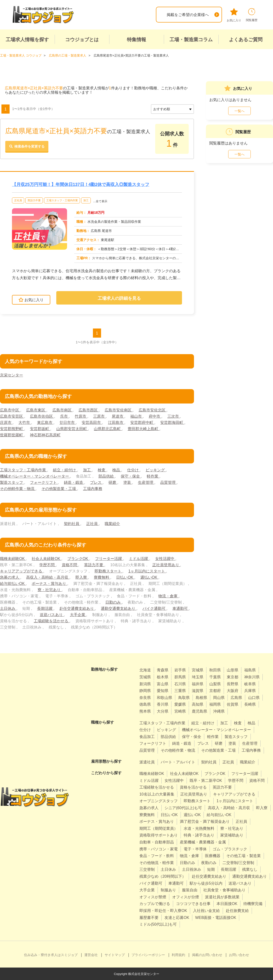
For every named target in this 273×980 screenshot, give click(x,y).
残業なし (250, 869)
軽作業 (153, 476)
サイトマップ (115, 955)
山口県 (254, 697)
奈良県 (145, 697)
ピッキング (156, 470)
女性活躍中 (165, 559)
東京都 (233, 677)
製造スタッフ (12, 482)
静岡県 (145, 691)
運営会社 (91, 955)
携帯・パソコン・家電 (159, 849)
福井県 (198, 684)
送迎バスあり (52, 615)
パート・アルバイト (178, 762)
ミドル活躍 (139, 559)
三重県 (180, 691)
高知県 (198, 704)
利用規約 (178, 955)
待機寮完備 (253, 904)
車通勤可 (181, 608)
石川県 (180, 684)
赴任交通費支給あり (77, 608)
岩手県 (180, 670)
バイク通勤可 (154, 608)
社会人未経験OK (46, 559)
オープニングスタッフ (159, 801)
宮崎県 (180, 711)
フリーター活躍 (109, 559)
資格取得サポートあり (159, 835)
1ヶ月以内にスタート (147, 571)
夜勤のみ (209, 862)
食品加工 (147, 736)
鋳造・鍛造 (74, 482)
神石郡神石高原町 (45, 435)
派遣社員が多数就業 (222, 897)
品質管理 (169, 482)
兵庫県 (250, 691)
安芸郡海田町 (172, 423)
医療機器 (213, 856)
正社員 (18, 200)
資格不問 (70, 565)
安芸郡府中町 (142, 423)
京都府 (215, 691)
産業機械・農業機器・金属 (203, 842)
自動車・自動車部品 (157, 842)
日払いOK (125, 577)
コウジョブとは (82, 40)
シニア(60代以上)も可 (183, 808)
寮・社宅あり (50, 590)
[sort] (172, 109)
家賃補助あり (232, 835)
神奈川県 (252, 677)
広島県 (236, 697)
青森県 (163, 670)
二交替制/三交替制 (238, 862)
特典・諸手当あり (199, 835)
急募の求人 (10, 577)
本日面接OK (227, 904)
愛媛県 (180, 704)
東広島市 (45, 423)
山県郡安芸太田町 (72, 429)
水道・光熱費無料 (199, 828)
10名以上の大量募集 (157, 794)
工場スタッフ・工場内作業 (62, 200)
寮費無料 (102, 577)
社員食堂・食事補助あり (224, 890)
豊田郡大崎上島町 (143, 429)
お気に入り (234, 15)
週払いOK (149, 577)
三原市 (99, 416)
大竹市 (25, 423)
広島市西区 (89, 410)
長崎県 (250, 704)
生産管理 (146, 482)
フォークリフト (44, 482)
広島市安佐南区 (119, 410)
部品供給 (107, 476)
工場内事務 (93, 489)
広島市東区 (36, 410)
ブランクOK (78, 559)
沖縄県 (219, 711)
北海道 (145, 670)
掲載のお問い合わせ (207, 955)
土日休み (8, 608)
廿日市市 (68, 423)
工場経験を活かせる (51, 621)
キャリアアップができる (22, 571)
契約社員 (72, 524)
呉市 (64, 416)
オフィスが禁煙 (153, 897)
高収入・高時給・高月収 (48, 577)
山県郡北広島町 (108, 429)
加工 (86, 200)
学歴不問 (47, 565)
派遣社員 (147, 762)
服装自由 (190, 890)
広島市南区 (63, 410)
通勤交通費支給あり (119, 608)
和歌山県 (165, 697)
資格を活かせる (193, 787)
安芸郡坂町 (40, 429)
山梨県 (215, 684)
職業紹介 (112, 524)
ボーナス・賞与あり (49, 584)
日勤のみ (114, 602)
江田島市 (116, 423)
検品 (117, 470)
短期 (211, 869)
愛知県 (163, 691)
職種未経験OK (13, 559)
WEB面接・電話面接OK (216, 917)
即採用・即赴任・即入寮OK (163, 911)
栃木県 (163, 677)
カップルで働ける (155, 904)
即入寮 (82, 577)
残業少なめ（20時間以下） (163, 876)
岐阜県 (250, 684)
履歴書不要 (149, 917)
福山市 (136, 416)
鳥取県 (184, 697)
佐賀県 (233, 704)
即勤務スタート (108, 571)
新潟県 (145, 684)
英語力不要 (34, 200)
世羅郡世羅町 (12, 435)
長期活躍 (45, 608)
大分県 (163, 711)
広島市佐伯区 (42, 416)
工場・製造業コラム (191, 40)
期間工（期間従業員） (159, 828)
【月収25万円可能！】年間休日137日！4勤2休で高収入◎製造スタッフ (81, 184)
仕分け (133, 470)
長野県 (233, 684)
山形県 (233, 670)
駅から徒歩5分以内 (206, 883)
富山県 (163, 684)
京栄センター (11, 375)
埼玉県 (198, 677)
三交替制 (147, 869)
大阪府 (233, 691)
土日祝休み (192, 869)
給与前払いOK (13, 584)
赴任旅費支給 (237, 911)
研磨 (113, 482)
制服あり (168, 890)
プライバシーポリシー (148, 955)
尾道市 (118, 416)
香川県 (163, 704)
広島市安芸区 (12, 416)
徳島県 (145, 704)
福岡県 (215, 704)
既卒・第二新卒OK (206, 780)
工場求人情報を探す (27, 40)
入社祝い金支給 (206, 911)
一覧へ (239, 111)
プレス (96, 482)
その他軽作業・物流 (18, 489)
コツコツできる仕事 (193, 904)
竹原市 (81, 416)
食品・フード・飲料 (157, 856)
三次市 (174, 416)
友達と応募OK (177, 917)
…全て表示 (100, 201)
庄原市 (6, 423)
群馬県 (180, 677)
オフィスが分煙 (186, 897)
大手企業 (78, 615)
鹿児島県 (199, 711)
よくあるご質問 (246, 40)
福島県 (250, 670)
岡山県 (219, 697)
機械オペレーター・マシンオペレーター (35, 476)
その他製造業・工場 (59, 489)
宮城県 (198, 670)
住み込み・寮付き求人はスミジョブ (51, 955)
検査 (102, 470)
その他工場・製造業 (244, 856)
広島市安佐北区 (153, 410)
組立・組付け (65, 470)
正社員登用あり (166, 565)
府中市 (155, 416)
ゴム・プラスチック (230, 849)
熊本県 (145, 711)
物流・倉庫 (168, 596)
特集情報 (136, 40)
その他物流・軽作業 (157, 862)
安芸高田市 (92, 423)
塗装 (128, 482)
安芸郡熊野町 (12, 429)
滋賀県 (198, 691)
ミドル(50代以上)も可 (158, 924)
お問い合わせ (239, 955)
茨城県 (145, 677)
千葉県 (215, 677)
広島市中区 (10, 410)
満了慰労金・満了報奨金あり (205, 821)
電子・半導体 (195, 849)
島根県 (201, 697)
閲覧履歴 (252, 15)
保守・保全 (131, 476)
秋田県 (215, 670)
